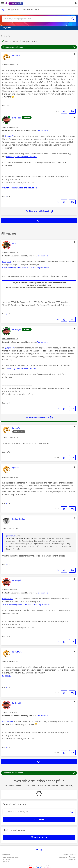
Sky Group (5, 862)
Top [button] (40, 850)
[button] (74, 54)
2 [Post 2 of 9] (6, 314)
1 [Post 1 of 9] (6, 106)
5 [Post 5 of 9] (6, 503)
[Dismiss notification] (75, 10)
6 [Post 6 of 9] (6, 565)
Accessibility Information (68, 857)
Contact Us (72, 859)
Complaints (6, 859)
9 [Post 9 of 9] (6, 747)
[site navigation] (3, 3)
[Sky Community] (14, 3)
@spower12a (10, 536)
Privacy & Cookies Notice (10, 857)
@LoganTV (9, 136)
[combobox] (35, 19)
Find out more (43, 130)
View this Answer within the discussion (20, 188)
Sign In (75, 4)
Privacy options (7, 855)
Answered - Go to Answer (39, 47)
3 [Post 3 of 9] (6, 197)
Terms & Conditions (69, 855)
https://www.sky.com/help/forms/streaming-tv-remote (26, 267)
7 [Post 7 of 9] (6, 636)
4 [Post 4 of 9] (6, 452)
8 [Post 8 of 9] (6, 687)
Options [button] (4, 36)
